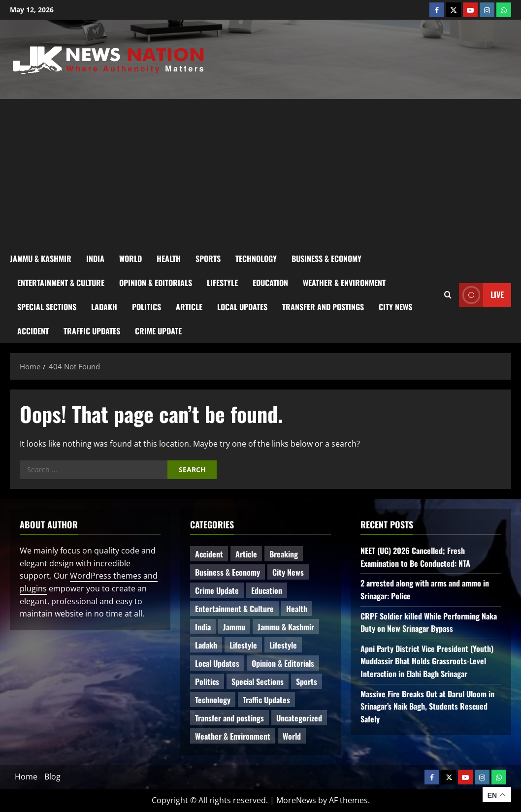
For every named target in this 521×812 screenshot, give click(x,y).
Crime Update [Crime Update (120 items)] (217, 590)
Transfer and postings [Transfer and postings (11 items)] (229, 718)
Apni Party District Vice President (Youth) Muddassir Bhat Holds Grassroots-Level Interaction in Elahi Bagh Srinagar (427, 661)
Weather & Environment (344, 283)
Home (26, 777)
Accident (33, 331)
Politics (147, 307)
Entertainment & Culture (61, 283)
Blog (52, 777)
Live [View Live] (481, 295)
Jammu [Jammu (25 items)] (234, 627)
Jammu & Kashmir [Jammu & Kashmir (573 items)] (286, 627)
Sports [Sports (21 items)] (307, 682)
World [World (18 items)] (292, 736)
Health (169, 259)
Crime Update (158, 331)
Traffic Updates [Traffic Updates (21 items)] (266, 700)
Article (189, 307)
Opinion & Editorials (156, 283)
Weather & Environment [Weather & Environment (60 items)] (233, 736)
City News (395, 307)
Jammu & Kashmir (41, 259)
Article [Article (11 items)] (246, 554)
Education (270, 283)
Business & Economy (326, 259)
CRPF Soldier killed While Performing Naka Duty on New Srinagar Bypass (429, 622)
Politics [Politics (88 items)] (207, 682)
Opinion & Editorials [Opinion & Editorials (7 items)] (283, 663)
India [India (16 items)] (203, 627)
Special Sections (47, 307)
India (95, 259)
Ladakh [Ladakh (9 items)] (206, 645)
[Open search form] (448, 295)
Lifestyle (222, 283)
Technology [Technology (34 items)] (213, 700)
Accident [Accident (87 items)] (209, 554)
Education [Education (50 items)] (267, 590)
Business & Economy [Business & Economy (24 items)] (228, 572)
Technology (256, 259)
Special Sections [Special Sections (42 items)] (258, 682)
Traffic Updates (92, 331)
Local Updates (242, 307)
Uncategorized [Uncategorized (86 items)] (299, 718)
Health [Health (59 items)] (297, 609)
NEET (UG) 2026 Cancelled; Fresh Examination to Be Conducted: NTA (415, 557)
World (130, 259)
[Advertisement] (260, 173)
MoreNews (296, 800)
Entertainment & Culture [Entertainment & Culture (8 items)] (234, 609)
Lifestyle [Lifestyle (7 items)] (243, 645)
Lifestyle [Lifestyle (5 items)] (283, 645)
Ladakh (104, 307)
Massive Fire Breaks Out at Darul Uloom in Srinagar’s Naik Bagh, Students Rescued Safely (427, 706)
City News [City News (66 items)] (288, 572)
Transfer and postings (323, 307)
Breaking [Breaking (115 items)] (284, 554)
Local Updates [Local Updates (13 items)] (217, 663)
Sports (208, 259)
